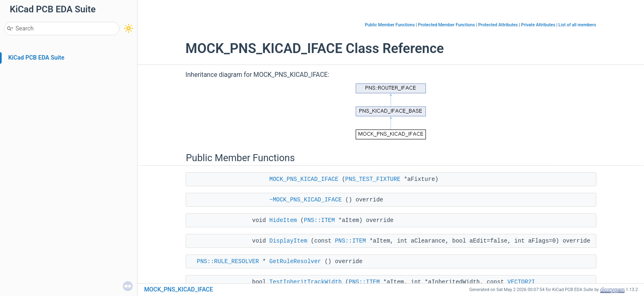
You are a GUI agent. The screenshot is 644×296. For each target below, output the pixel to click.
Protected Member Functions (447, 25)
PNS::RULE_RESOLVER (228, 261)
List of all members (577, 25)
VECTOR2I (521, 282)
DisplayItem (288, 241)
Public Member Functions (390, 25)
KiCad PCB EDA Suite (36, 58)
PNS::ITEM (320, 220)
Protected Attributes (498, 25)
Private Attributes (538, 25)
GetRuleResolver (295, 261)
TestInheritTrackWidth (306, 282)
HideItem (283, 220)
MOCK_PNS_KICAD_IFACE (304, 179)
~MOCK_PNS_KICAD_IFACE (306, 200)
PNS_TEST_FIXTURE (373, 179)
